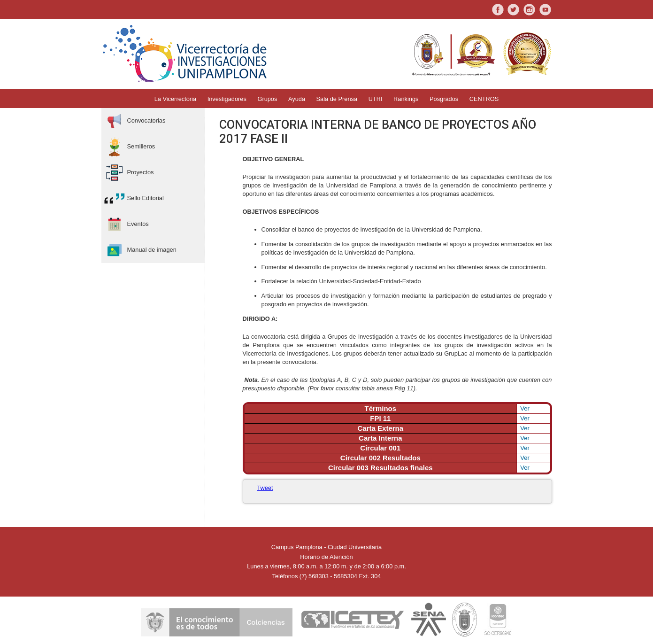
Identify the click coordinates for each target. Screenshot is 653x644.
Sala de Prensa (337, 99)
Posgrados (444, 99)
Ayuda (297, 99)
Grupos (267, 99)
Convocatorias (135, 121)
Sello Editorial (134, 198)
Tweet (265, 488)
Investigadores (227, 99)
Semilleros (130, 147)
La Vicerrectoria (175, 99)
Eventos (126, 224)
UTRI (376, 99)
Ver (525, 408)
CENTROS (484, 99)
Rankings (406, 99)
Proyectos (129, 173)
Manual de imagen (140, 250)
